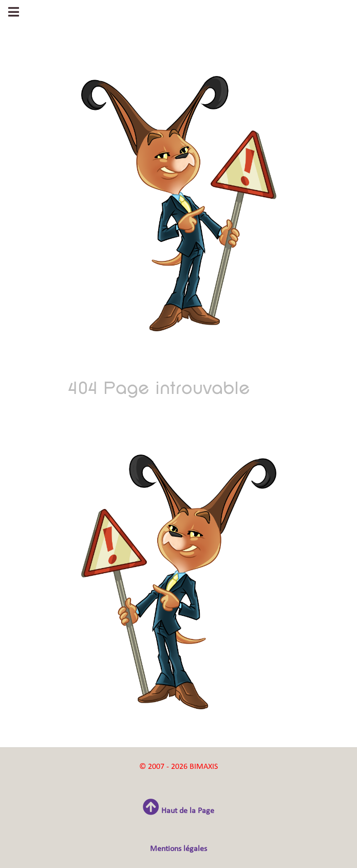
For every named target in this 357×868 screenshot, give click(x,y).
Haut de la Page (178, 811)
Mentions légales (178, 849)
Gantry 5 (179, 19)
